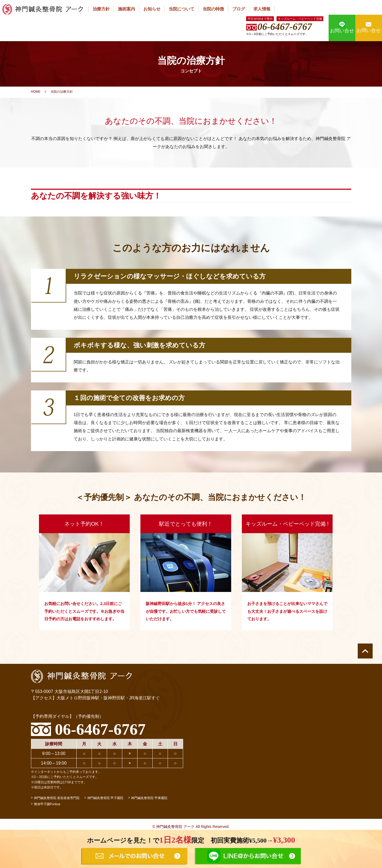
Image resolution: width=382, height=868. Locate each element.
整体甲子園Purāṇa (47, 804)
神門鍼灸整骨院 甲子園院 (105, 798)
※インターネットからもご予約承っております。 (66, 772)
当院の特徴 (213, 9)
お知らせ (152, 9)
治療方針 (101, 9)
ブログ (239, 9)
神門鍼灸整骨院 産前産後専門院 (57, 798)
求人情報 (262, 9)
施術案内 (127, 9)
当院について (182, 9)
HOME (36, 92)
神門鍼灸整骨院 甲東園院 (149, 798)
